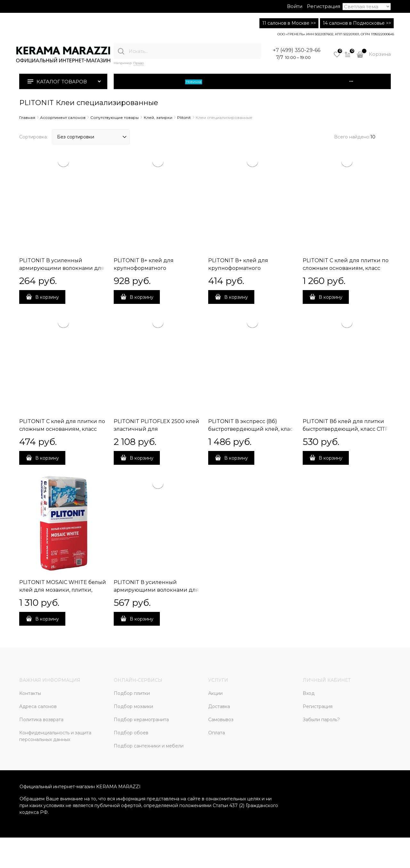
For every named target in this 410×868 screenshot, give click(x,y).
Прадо (139, 63)
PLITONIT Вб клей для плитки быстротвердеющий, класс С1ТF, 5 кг (346, 429)
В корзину (47, 297)
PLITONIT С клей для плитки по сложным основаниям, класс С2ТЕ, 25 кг (346, 268)
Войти (295, 6)
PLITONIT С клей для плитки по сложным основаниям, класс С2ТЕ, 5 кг (62, 429)
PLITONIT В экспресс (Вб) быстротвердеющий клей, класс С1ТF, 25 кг (252, 429)
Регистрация (324, 6)
